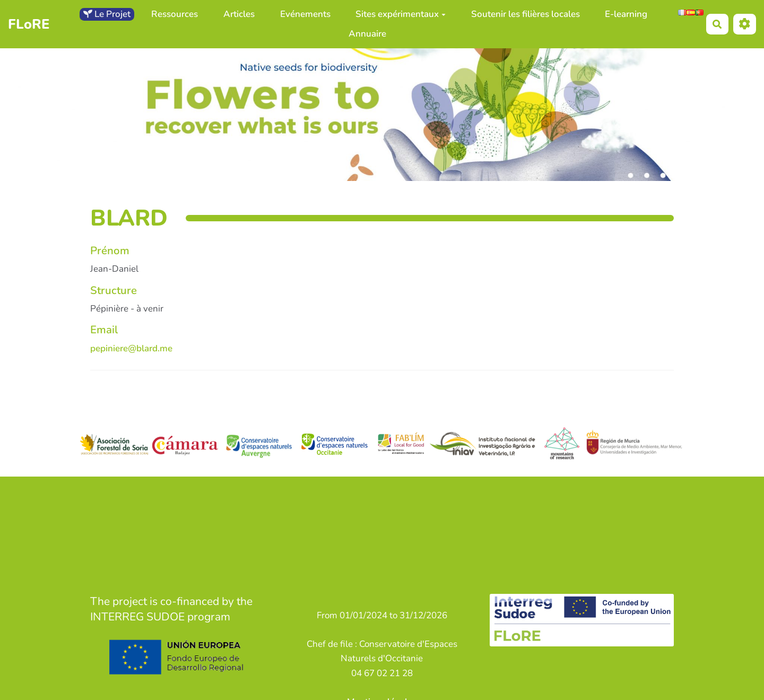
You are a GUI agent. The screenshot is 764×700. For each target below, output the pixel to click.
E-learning (626, 14)
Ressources (175, 14)
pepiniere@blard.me (131, 348)
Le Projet (107, 14)
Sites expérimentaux (401, 14)
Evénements (305, 14)
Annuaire (367, 34)
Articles (239, 14)
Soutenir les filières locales (526, 14)
